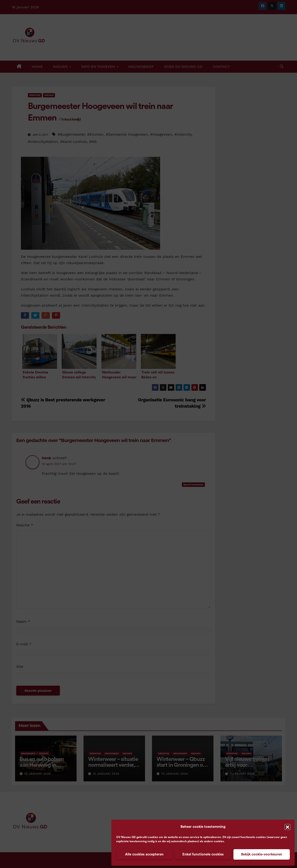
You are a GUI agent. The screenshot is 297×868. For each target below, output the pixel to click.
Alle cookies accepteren (144, 854)
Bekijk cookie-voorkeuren (262, 854)
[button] (287, 827)
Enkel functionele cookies (203, 854)
